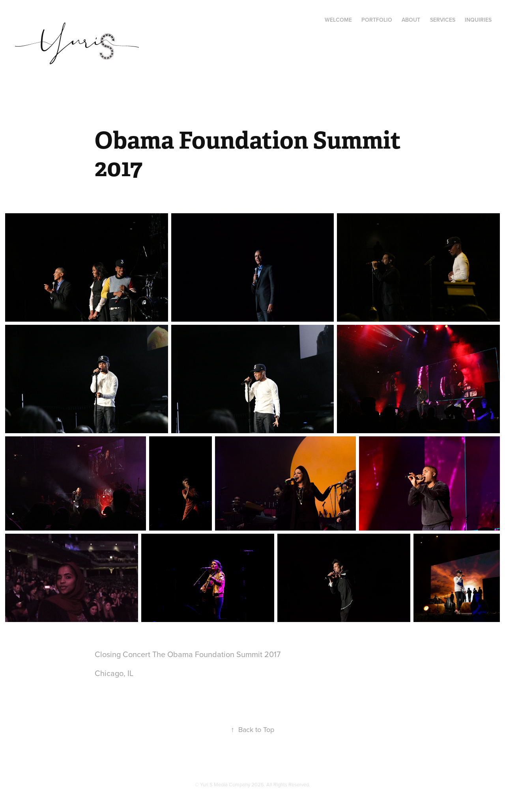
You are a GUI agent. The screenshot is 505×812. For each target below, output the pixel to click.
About (411, 20)
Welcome (338, 20)
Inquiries (478, 20)
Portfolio (377, 20)
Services (443, 20)
